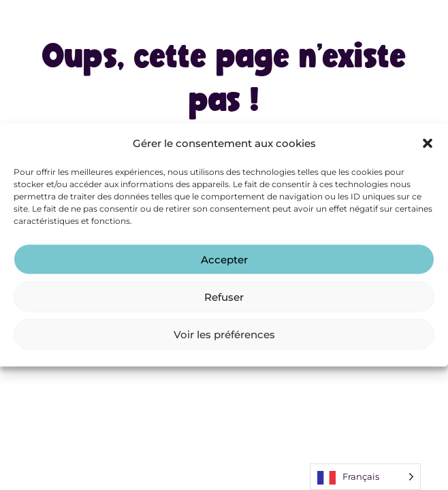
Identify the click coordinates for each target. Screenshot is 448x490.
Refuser (224, 296)
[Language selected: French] (365, 477)
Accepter (224, 259)
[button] (428, 143)
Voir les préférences (224, 334)
